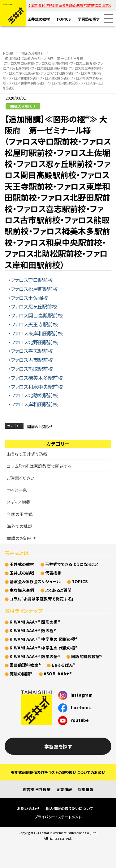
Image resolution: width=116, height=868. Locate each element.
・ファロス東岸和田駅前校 (36, 333)
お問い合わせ (28, 808)
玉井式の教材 (39, 19)
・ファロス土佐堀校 (28, 298)
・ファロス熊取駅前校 (31, 369)
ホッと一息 (17, 490)
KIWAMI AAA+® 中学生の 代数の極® (44, 648)
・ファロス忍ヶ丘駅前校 (33, 306)
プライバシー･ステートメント (58, 817)
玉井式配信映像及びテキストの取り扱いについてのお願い (58, 772)
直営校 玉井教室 (37, 789)
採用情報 (86, 789)
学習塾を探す (89, 19)
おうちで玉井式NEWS (27, 454)
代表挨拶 (53, 573)
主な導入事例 (22, 590)
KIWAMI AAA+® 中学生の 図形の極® (44, 639)
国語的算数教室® (87, 656)
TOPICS (64, 19)
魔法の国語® (21, 674)
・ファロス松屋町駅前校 (33, 289)
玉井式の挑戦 (22, 573)
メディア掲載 (19, 502)
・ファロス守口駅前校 (31, 280)
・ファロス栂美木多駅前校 (36, 378)
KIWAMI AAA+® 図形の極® (35, 622)
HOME (8, 53)
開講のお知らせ (32, 53)
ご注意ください (21, 478)
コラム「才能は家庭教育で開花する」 (40, 466)
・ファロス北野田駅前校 (33, 342)
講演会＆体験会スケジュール (35, 581)
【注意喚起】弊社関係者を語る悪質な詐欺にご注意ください (72, 5)
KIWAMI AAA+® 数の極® (33, 631)
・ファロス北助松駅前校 (33, 395)
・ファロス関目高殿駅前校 (36, 315)
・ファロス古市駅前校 (31, 360)
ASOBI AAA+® (58, 674)
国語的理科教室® (25, 665)
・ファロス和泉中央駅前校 (36, 387)
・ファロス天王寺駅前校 (33, 324)
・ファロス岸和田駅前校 (33, 404)
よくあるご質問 (58, 590)
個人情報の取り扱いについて (69, 808)
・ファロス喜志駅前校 (31, 351)
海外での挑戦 (19, 526)
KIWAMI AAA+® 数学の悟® (35, 656)
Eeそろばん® (63, 665)
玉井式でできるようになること (72, 564)
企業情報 (64, 789)
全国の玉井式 (20, 514)
